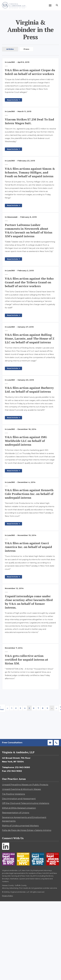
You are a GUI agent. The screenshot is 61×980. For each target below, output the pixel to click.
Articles (10, 49)
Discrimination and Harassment (19, 799)
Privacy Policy (7, 896)
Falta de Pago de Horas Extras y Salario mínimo (27, 830)
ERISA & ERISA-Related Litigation (19, 808)
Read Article (13, 100)
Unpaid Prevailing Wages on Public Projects (25, 785)
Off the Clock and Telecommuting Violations (26, 803)
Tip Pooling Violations (14, 794)
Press (26, 49)
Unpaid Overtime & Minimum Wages (21, 789)
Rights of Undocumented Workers (20, 826)
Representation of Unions (16, 813)
